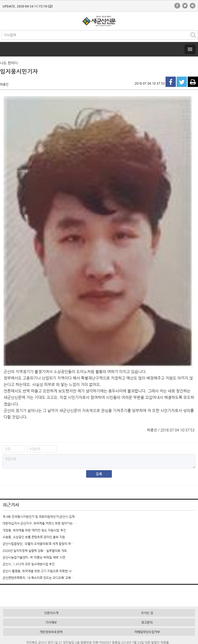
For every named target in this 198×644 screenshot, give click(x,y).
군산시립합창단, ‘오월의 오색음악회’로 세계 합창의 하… (38, 544)
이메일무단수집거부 (147, 632)
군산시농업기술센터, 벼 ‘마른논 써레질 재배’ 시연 (34, 557)
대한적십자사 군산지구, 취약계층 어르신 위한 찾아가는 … (39, 523)
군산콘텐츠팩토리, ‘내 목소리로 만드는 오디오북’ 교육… (38, 578)
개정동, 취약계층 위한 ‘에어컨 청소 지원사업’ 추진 (34, 530)
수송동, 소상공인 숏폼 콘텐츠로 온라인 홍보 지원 (34, 537)
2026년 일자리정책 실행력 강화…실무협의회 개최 (35, 551)
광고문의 (147, 622)
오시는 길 (147, 613)
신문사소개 (51, 613)
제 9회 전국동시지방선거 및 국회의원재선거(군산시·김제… (40, 517)
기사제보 (51, 622)
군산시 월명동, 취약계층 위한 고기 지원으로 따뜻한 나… (38, 571)
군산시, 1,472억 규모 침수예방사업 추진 (29, 564)
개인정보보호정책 (51, 632)
